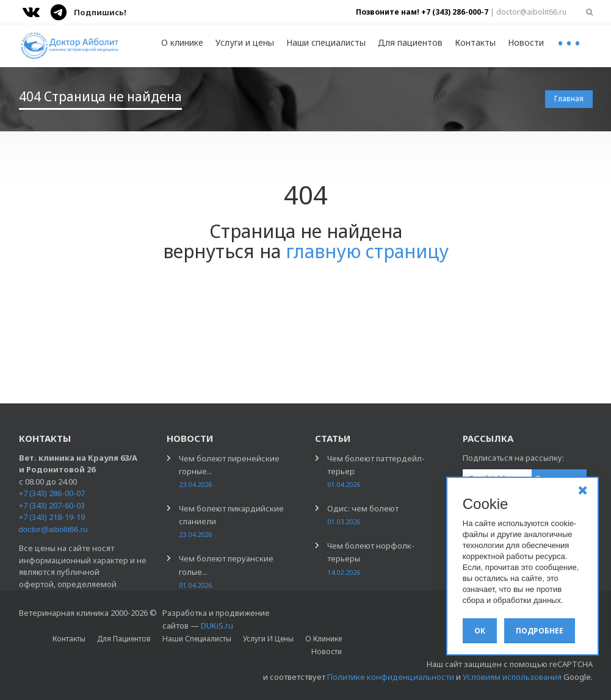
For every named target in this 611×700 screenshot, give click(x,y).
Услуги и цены (245, 42)
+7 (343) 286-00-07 (52, 493)
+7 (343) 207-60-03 (52, 505)
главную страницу (367, 251)
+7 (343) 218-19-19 (52, 517)
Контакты (475, 42)
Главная (569, 99)
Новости (526, 42)
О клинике (182, 42)
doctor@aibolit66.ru (53, 529)
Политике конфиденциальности (391, 677)
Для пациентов (410, 42)
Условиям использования (512, 677)
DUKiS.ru (217, 626)
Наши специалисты (326, 42)
